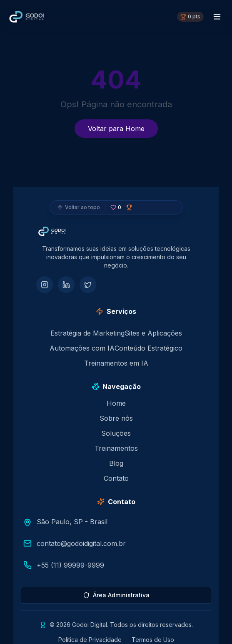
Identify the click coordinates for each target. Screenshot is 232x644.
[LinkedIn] (66, 285)
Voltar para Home (116, 129)
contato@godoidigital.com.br (81, 543)
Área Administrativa (116, 595)
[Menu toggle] (217, 17)
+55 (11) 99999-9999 (70, 565)
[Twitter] (88, 285)
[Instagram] (45, 285)
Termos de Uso (153, 640)
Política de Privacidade (90, 640)
